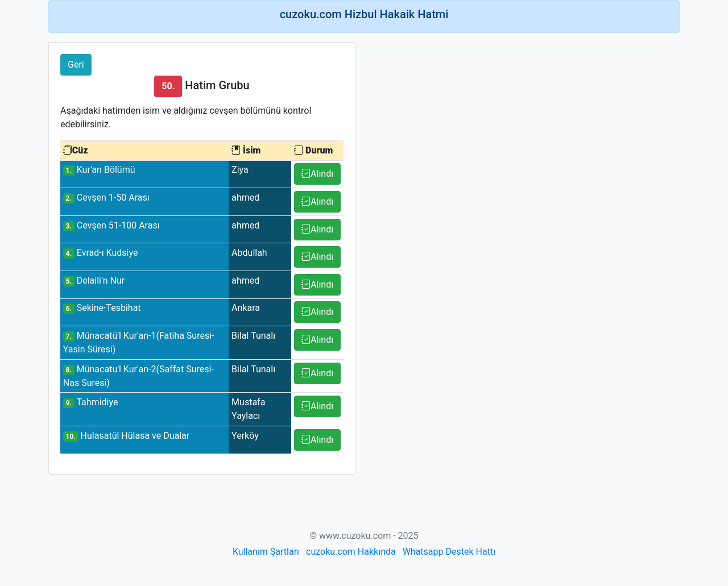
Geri (76, 65)
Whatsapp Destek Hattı (449, 552)
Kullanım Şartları (266, 552)
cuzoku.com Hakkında (351, 552)
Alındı (317, 174)
